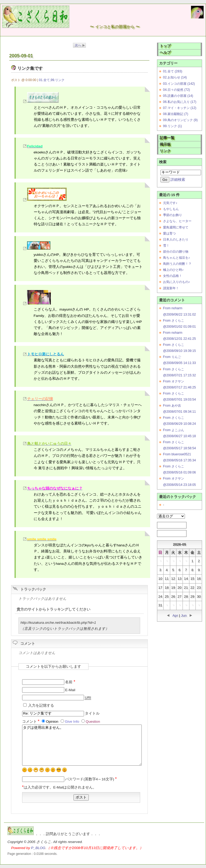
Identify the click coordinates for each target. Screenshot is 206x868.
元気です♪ (170, 203)
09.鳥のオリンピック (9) (180, 120)
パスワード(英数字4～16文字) (91, 779)
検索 (163, 162)
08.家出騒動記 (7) (176, 114)
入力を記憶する (41, 705)
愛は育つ (169, 233)
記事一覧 (167, 138)
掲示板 (165, 144)
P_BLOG (38, 848)
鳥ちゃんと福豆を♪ (176, 258)
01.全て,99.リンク (52, 80)
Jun (184, 615)
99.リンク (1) (172, 126)
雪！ (166, 246)
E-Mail (70, 690)
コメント (31, 722)
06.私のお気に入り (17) (180, 102)
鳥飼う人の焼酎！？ (177, 264)
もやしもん (171, 209)
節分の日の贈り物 (176, 252)
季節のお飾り (173, 215)
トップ (165, 46)
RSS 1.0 (169, 525)
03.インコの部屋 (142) (179, 84)
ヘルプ (165, 53)
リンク (165, 151)
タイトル (92, 713)
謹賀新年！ (171, 288)
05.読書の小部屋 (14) (178, 96)
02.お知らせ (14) (175, 77)
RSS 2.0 (169, 533)
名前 (70, 682)
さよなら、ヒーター (177, 221)
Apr (175, 615)
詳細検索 (178, 180)
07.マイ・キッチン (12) (180, 108)
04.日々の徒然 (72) (176, 90)
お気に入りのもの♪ (176, 282)
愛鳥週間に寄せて (176, 227)
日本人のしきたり (176, 240)
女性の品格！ (173, 276)
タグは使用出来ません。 (82, 745)
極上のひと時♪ (173, 270)
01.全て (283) (173, 71)
